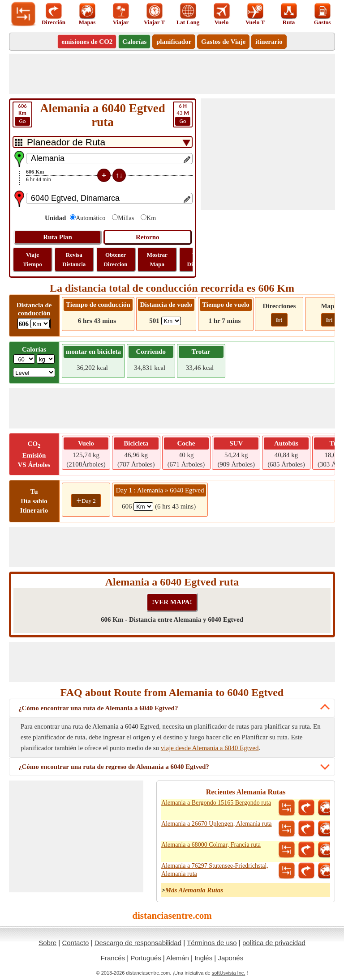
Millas (126, 218)
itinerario (269, 42)
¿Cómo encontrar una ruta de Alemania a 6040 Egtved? (98, 708)
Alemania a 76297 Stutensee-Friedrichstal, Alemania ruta (215, 870)
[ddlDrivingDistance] (40, 324)
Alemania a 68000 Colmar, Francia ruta (211, 845)
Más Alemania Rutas (194, 890)
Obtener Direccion (115, 259)
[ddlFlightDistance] (171, 321)
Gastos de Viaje (223, 42)
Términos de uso (212, 943)
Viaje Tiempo (32, 259)
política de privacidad (274, 943)
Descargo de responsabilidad (138, 943)
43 (183, 114)
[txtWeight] (24, 359)
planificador (174, 42)
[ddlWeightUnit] (46, 359)
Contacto (75, 943)
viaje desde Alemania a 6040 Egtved (210, 748)
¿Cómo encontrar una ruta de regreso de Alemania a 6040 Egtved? (114, 767)
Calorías (134, 42)
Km (151, 218)
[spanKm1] (143, 507)
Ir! (279, 320)
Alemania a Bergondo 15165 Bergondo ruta (216, 803)
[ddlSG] (34, 372)
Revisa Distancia (74, 259)
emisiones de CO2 (87, 42)
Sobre (47, 943)
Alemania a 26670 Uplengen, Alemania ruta (216, 824)
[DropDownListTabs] (103, 142)
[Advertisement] (172, 74)
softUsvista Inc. (229, 973)
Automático (90, 218)
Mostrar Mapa (157, 259)
